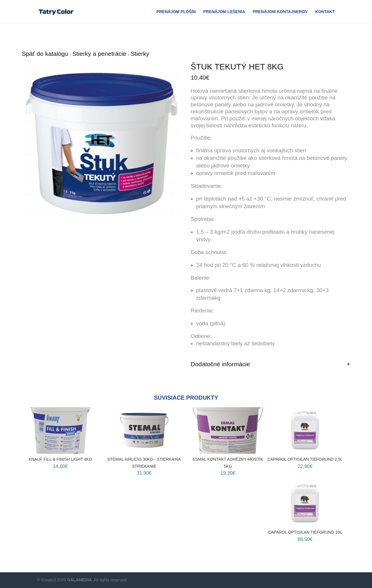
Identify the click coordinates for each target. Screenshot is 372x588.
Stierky (140, 54)
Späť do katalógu (46, 54)
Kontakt (325, 12)
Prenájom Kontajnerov (280, 12)
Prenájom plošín (176, 12)
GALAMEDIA (79, 580)
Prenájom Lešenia (224, 12)
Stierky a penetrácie (100, 54)
